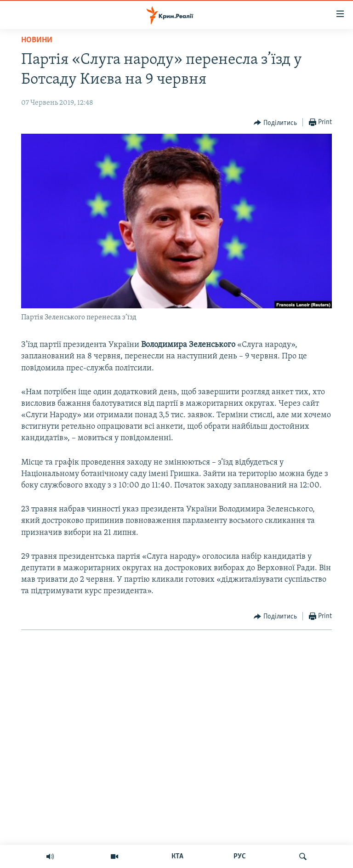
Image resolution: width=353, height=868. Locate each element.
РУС (240, 857)
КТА (177, 857)
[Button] (275, 123)
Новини (37, 40)
